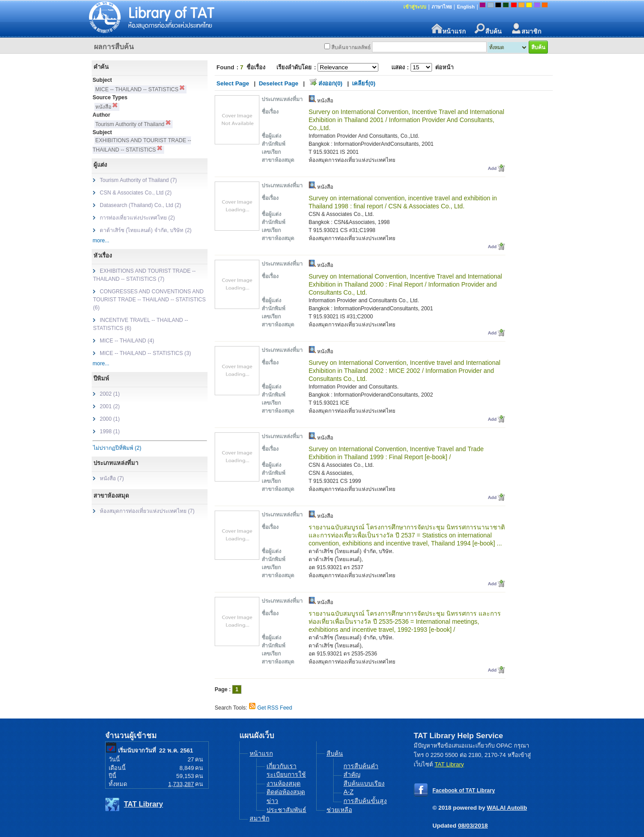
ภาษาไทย (442, 7)
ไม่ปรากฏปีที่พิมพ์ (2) (117, 448)
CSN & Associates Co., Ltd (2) (136, 193)
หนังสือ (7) (112, 478)
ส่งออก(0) (330, 83)
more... (101, 241)
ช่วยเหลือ (339, 810)
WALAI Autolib (507, 808)
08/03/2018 (473, 826)
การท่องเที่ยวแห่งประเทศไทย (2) (137, 218)
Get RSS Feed (275, 708)
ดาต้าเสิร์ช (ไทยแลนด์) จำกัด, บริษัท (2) (146, 230)
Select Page (233, 83)
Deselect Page (279, 83)
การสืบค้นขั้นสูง (365, 801)
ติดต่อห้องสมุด (286, 792)
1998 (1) (110, 431)
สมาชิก (526, 29)
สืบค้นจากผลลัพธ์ (351, 47)
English (466, 7)
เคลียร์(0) (364, 83)
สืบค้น (488, 29)
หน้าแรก (449, 29)
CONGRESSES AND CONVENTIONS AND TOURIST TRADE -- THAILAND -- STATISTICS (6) (149, 300)
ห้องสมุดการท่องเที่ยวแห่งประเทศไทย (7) (147, 511)
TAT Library (143, 804)
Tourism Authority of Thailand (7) (138, 180)
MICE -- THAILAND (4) (127, 341)
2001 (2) (110, 406)
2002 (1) (110, 394)
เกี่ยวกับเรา (282, 766)
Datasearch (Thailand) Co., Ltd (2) (140, 205)
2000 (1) (110, 419)
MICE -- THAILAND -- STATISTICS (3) (145, 353)
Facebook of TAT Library (464, 790)
